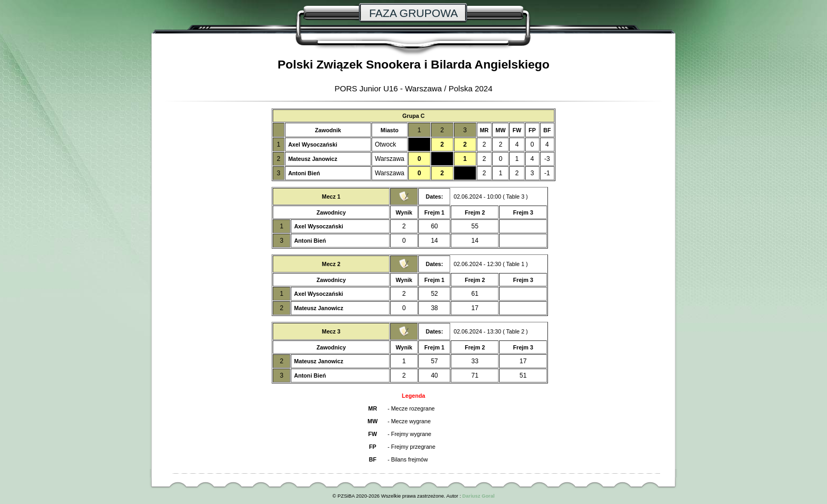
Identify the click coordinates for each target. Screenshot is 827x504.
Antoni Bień (304, 173)
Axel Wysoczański (313, 144)
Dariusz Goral (479, 496)
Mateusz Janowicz (313, 159)
